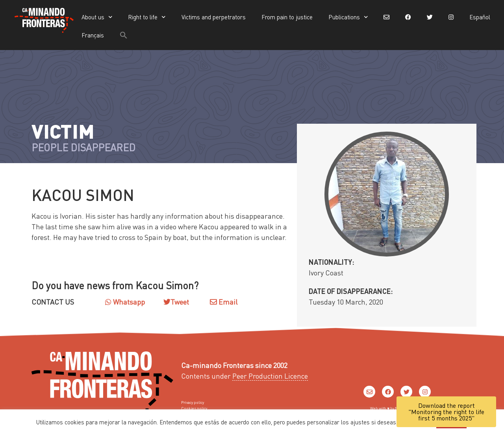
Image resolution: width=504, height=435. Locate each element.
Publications (348, 17)
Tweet (180, 302)
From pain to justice (287, 17)
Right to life (147, 17)
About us (97, 17)
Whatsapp (125, 302)
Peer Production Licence (270, 376)
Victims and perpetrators (214, 17)
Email (224, 302)
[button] (124, 35)
